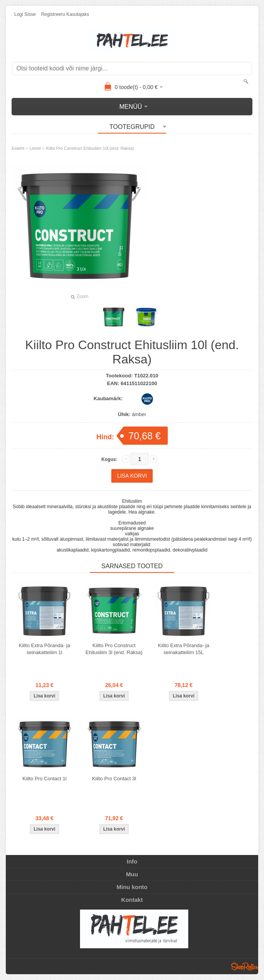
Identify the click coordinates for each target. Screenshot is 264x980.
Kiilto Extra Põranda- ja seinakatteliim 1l (45, 649)
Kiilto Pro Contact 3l (114, 779)
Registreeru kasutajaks (65, 14)
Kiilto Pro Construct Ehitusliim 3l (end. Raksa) (114, 649)
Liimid (35, 148)
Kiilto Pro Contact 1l (44, 779)
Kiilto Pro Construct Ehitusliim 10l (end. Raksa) (90, 148)
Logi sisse (25, 14)
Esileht (18, 148)
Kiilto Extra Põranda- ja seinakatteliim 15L (184, 649)
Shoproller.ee (245, 966)
